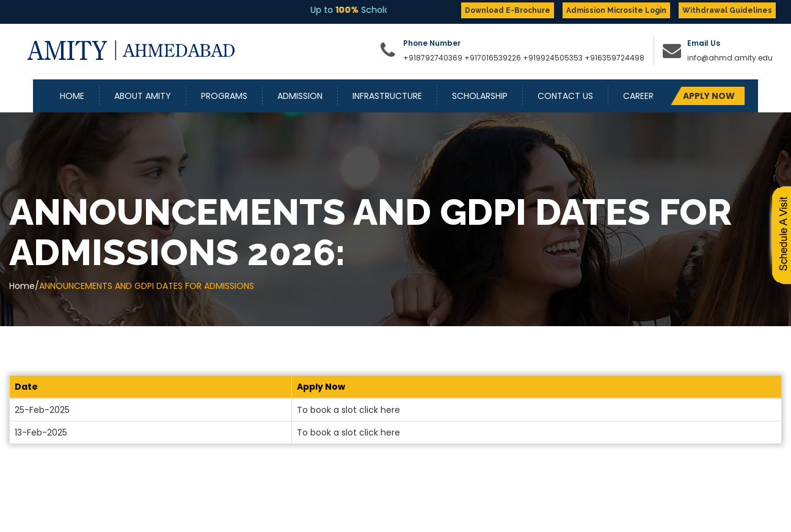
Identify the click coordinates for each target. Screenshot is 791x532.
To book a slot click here (348, 410)
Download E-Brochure (508, 10)
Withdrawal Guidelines (727, 10)
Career (638, 96)
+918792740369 (433, 58)
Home (72, 96)
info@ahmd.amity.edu (730, 58)
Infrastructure (387, 96)
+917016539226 (493, 58)
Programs (224, 96)
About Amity (143, 96)
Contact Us (565, 96)
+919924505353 (554, 58)
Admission (300, 96)
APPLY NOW (709, 96)
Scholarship (480, 96)
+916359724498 (614, 58)
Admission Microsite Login (616, 10)
